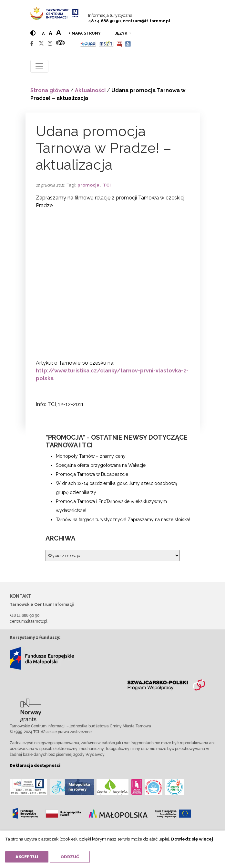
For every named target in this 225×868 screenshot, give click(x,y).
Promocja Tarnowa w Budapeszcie (92, 474)
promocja (88, 185)
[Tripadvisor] (60, 43)
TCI (107, 185)
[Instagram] (50, 43)
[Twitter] (41, 43)
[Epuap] (88, 43)
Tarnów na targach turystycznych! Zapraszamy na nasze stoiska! (123, 520)
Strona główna (50, 90)
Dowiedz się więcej (192, 839)
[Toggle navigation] (39, 66)
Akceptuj (27, 857)
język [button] (122, 33)
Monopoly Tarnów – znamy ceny (91, 456)
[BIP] (119, 43)
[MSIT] (106, 43)
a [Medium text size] (51, 33)
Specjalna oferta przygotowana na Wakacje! (101, 465)
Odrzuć (70, 857)
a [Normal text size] (43, 33)
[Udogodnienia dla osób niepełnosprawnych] (128, 43)
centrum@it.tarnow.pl (146, 21)
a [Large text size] (59, 32)
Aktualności (90, 90)
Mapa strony (86, 33)
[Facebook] (32, 43)
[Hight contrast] (33, 33)
